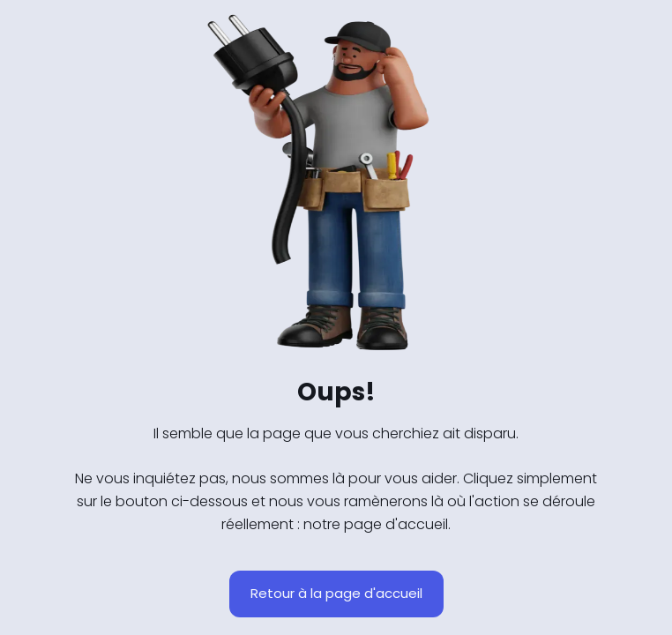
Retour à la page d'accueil (336, 593)
